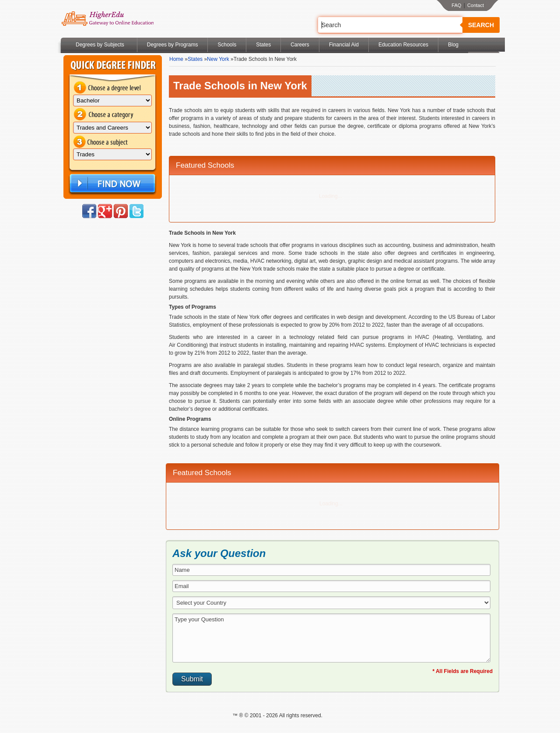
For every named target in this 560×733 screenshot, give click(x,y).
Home (176, 59)
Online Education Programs (107, 19)
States (263, 45)
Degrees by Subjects (100, 45)
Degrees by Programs (173, 45)
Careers (300, 45)
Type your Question (331, 638)
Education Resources (403, 45)
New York (218, 59)
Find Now (112, 184)
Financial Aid (344, 45)
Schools (227, 45)
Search (481, 25)
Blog (453, 45)
